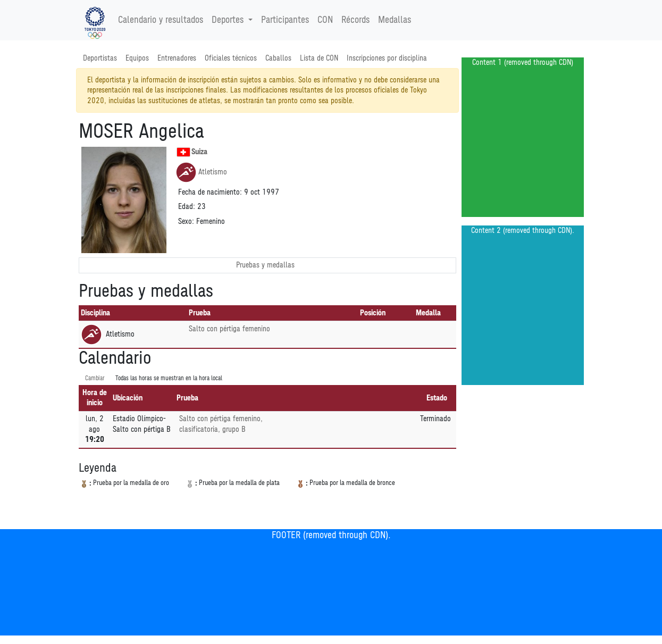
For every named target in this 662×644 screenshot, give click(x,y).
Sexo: (186, 221)
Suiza (192, 152)
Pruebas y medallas (265, 265)
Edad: (187, 207)
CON (325, 20)
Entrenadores (177, 58)
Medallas (395, 20)
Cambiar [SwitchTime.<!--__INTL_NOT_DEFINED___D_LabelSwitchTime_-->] (95, 378)
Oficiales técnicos (231, 58)
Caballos (278, 58)
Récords (355, 20)
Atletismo (201, 172)
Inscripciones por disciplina (387, 58)
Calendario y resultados (161, 20)
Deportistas (100, 58)
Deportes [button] (229, 20)
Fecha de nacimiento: (210, 192)
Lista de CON (319, 58)
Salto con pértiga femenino (229, 329)
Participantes (285, 20)
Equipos (137, 58)
